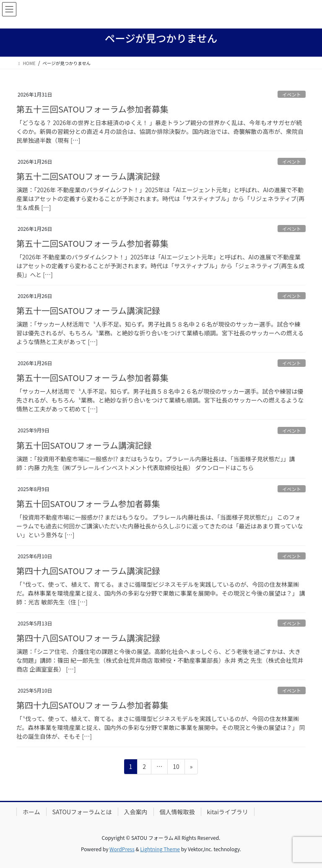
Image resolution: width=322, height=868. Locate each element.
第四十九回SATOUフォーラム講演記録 (88, 571)
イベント (292, 94)
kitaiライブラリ (228, 812)
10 (176, 768)
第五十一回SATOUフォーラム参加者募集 (92, 378)
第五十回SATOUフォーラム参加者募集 (88, 503)
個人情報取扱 (177, 812)
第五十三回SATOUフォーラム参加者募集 (92, 109)
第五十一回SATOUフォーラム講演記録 (88, 310)
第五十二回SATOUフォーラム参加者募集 (92, 243)
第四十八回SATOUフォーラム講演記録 (88, 638)
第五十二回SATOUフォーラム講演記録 (88, 176)
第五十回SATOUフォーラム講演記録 (84, 445)
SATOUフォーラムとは (82, 812)
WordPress (122, 849)
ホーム (31, 812)
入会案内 (136, 812)
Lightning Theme (160, 849)
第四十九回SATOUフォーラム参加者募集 (92, 705)
